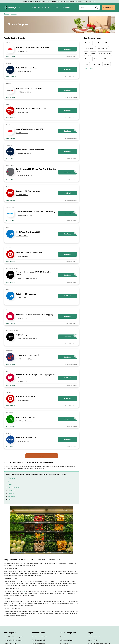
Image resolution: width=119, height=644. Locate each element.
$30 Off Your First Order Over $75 (29, 129)
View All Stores (89, 68)
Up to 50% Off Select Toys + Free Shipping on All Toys (35, 376)
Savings (6, 14)
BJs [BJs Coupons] (86, 54)
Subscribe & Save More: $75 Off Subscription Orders (34, 273)
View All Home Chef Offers (24, 421)
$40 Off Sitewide (22, 335)
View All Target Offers (22, 256)
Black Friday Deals (39, 640)
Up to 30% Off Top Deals (26, 438)
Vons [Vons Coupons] (87, 64)
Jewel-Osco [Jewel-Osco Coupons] (96, 64)
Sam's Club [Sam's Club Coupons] (97, 43)
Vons (10, 499)
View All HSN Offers (22, 236)
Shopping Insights (67, 640)
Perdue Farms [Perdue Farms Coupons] (103, 48)
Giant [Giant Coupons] (93, 54)
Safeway (11, 493)
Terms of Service (92, 1)
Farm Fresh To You (14, 487)
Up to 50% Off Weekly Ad (26, 397)
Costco (10, 484)
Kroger (24, 591)
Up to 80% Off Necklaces (26, 294)
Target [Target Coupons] (87, 43)
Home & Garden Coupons (13, 640)
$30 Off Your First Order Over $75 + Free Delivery (35, 212)
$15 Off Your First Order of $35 (28, 232)
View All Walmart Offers (23, 72)
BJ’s (9, 481)
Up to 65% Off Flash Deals (26, 68)
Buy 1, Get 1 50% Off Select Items (29, 253)
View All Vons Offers (22, 51)
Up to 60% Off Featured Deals (28, 191)
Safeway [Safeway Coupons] (107, 64)
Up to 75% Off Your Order (26, 417)
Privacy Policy (93, 640)
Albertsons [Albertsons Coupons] (108, 43)
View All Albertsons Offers (24, 215)
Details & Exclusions (71, 56)
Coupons (14, 14)
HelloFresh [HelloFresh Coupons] (105, 59)
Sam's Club (12, 496)
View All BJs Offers (21, 318)
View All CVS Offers (22, 112)
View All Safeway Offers (23, 92)
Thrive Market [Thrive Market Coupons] (90, 48)
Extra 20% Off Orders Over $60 (28, 355)
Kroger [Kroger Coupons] (88, 59)
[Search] (89, 7)
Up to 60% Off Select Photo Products (31, 109)
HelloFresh (11, 490)
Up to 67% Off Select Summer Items (30, 150)
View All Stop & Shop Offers (24, 176)
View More (42, 456)
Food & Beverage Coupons (13, 637)
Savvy (63, 637)
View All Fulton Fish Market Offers (26, 278)
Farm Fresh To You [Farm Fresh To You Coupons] (105, 54)
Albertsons (11, 478)
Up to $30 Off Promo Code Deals (29, 88)
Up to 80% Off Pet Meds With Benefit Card (33, 48)
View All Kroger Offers (22, 441)
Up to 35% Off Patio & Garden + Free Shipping (34, 315)
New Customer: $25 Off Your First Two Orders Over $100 (36, 171)
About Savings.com (68, 633)
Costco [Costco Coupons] (96, 59)
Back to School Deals (40, 637)
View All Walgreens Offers (24, 359)
